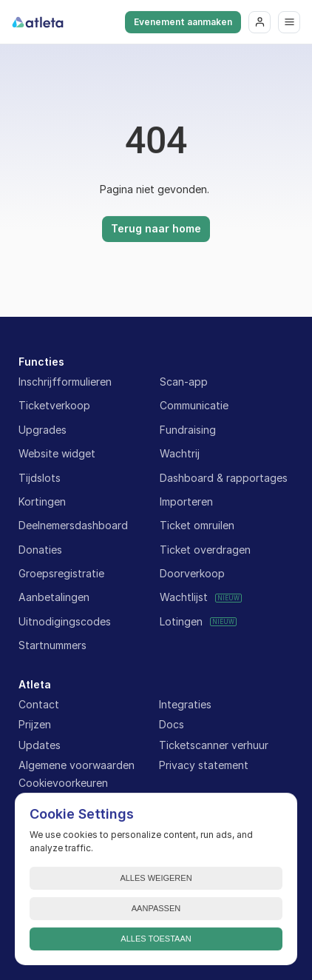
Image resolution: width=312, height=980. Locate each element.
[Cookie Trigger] (63, 783)
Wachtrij (180, 453)
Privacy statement (204, 765)
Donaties (40, 550)
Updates (40, 745)
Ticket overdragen (205, 550)
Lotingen (181, 621)
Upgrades (43, 430)
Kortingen (42, 501)
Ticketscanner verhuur (214, 745)
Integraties (185, 704)
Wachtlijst (184, 597)
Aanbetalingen (54, 597)
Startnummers (52, 645)
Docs (172, 724)
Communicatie (194, 405)
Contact (39, 704)
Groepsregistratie (61, 573)
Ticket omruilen (197, 525)
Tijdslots (40, 478)
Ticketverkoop (54, 405)
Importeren (186, 501)
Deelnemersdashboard (73, 525)
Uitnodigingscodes (65, 621)
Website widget (57, 453)
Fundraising (188, 430)
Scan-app (184, 382)
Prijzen (35, 724)
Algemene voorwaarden (77, 765)
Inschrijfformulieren (65, 382)
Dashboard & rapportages (224, 478)
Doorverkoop (192, 573)
